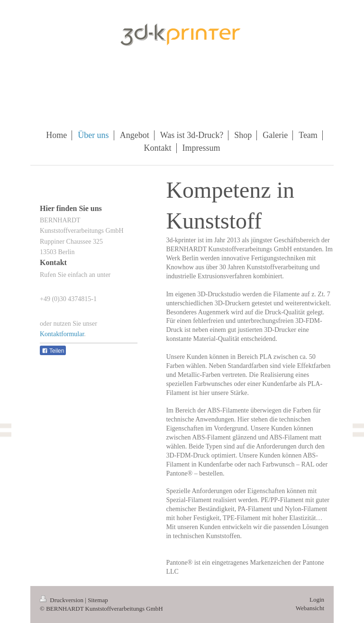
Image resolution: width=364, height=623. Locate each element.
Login (317, 600)
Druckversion (62, 600)
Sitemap (98, 600)
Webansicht (310, 608)
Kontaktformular (62, 334)
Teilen (53, 351)
